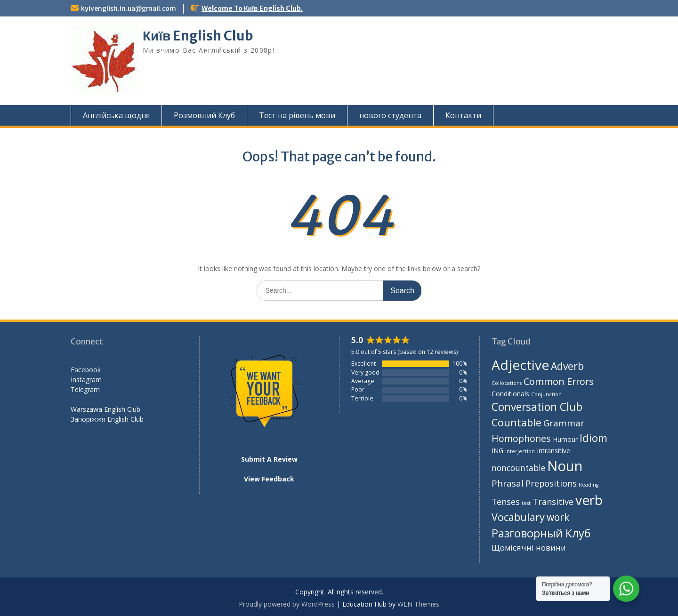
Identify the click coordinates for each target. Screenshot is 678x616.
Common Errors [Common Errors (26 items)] (559, 381)
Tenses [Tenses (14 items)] (506, 502)
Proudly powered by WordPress (287, 604)
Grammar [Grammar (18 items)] (564, 423)
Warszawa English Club (105, 409)
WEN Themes (418, 604)
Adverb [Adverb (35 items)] (567, 366)
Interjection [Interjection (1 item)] (520, 451)
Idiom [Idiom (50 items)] (593, 438)
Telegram (85, 389)
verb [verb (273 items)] (589, 500)
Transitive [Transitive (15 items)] (553, 502)
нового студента (390, 115)
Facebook (86, 370)
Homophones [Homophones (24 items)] (521, 438)
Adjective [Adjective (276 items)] (520, 365)
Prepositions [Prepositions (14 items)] (551, 483)
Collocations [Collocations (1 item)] (507, 383)
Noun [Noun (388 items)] (565, 466)
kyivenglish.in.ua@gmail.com (129, 8)
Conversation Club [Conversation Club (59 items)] (537, 407)
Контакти (463, 115)
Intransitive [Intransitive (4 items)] (553, 451)
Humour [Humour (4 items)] (565, 439)
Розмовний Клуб (204, 115)
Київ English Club (198, 36)
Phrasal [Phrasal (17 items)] (508, 483)
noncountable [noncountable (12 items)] (518, 468)
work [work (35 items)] (558, 517)
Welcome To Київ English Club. (252, 8)
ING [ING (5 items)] (497, 450)
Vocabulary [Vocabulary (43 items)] (518, 517)
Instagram (86, 380)
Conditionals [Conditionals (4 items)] (510, 394)
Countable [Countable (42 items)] (517, 422)
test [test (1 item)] (526, 503)
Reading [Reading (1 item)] (589, 485)
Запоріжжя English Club (107, 419)
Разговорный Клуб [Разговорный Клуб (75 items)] (541, 533)
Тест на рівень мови (297, 115)
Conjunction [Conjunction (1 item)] (546, 394)
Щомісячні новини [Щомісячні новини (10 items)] (529, 548)
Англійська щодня (116, 115)
